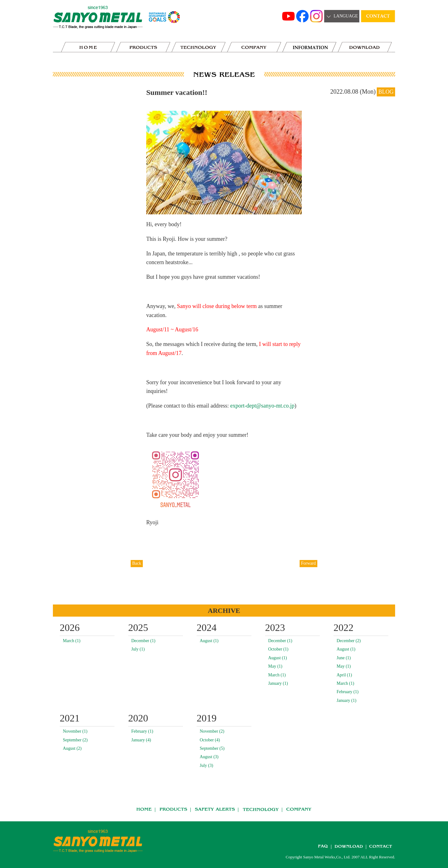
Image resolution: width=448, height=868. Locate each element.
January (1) (278, 683)
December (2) (349, 641)
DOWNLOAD (365, 47)
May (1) (275, 666)
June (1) (344, 658)
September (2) (75, 740)
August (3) (209, 757)
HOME (88, 47)
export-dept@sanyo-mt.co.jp (262, 406)
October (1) (278, 649)
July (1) (138, 649)
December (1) (143, 641)
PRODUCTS (143, 47)
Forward (308, 563)
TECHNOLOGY (199, 47)
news (310, 47)
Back (137, 563)
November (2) (212, 731)
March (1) (72, 641)
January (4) (141, 740)
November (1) (75, 731)
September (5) (212, 748)
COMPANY (254, 47)
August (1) (209, 641)
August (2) (72, 748)
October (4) (210, 740)
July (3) (206, 765)
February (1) (348, 692)
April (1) (344, 675)
